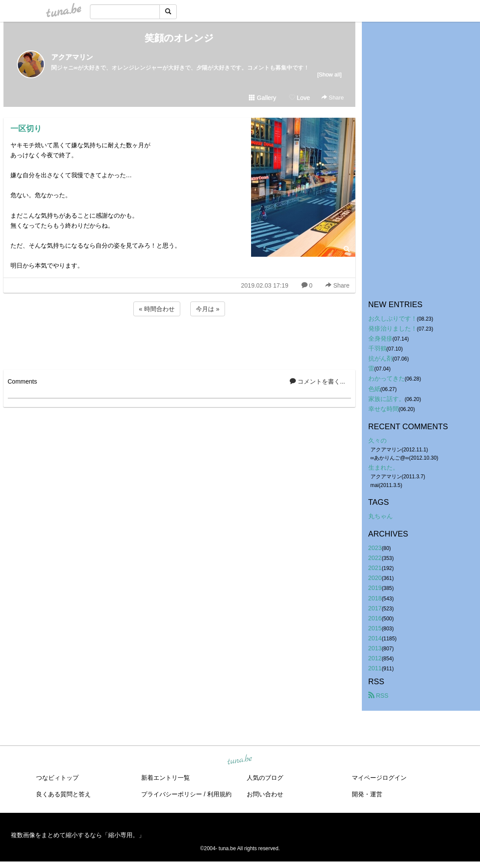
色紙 (374, 389)
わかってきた (387, 378)
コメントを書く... (318, 381)
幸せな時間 (384, 409)
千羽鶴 (377, 348)
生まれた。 (384, 467)
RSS (379, 696)
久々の (377, 441)
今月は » (208, 309)
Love (299, 98)
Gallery (262, 98)
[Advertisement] (179, 341)
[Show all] (329, 75)
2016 (375, 618)
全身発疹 (381, 338)
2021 (375, 568)
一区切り (26, 129)
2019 (375, 588)
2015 (375, 628)
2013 (375, 648)
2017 (375, 608)
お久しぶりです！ (393, 318)
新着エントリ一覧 (166, 778)
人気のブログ (265, 778)
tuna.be (240, 760)
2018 (375, 598)
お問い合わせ (265, 794)
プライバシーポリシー (172, 794)
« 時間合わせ (157, 309)
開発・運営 (367, 794)
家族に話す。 (387, 399)
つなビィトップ (57, 778)
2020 (375, 578)
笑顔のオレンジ (179, 38)
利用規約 (219, 794)
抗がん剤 (381, 358)
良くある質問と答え (63, 794)
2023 (375, 548)
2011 (375, 668)
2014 (375, 638)
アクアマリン (72, 57)
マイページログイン (379, 778)
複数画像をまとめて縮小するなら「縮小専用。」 (78, 835)
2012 (375, 658)
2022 (375, 558)
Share (333, 98)
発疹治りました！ (393, 328)
